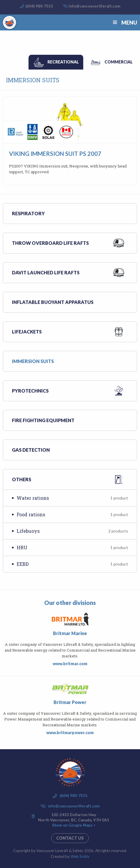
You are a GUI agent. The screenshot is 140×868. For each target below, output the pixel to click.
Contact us (70, 838)
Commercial (119, 62)
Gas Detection (31, 450)
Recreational (63, 62)
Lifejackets (27, 332)
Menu (124, 22)
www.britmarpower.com (70, 733)
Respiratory (28, 213)
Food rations (72, 514)
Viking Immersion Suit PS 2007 (55, 154)
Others (22, 479)
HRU (72, 547)
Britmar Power (70, 702)
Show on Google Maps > (74, 825)
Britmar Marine (70, 633)
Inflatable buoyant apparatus (53, 302)
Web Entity (80, 856)
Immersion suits (33, 361)
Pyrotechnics (30, 391)
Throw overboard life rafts (50, 243)
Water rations (72, 498)
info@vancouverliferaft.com (94, 6)
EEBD (72, 564)
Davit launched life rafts (46, 272)
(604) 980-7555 (39, 6)
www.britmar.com (70, 664)
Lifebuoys (72, 531)
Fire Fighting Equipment (43, 420)
